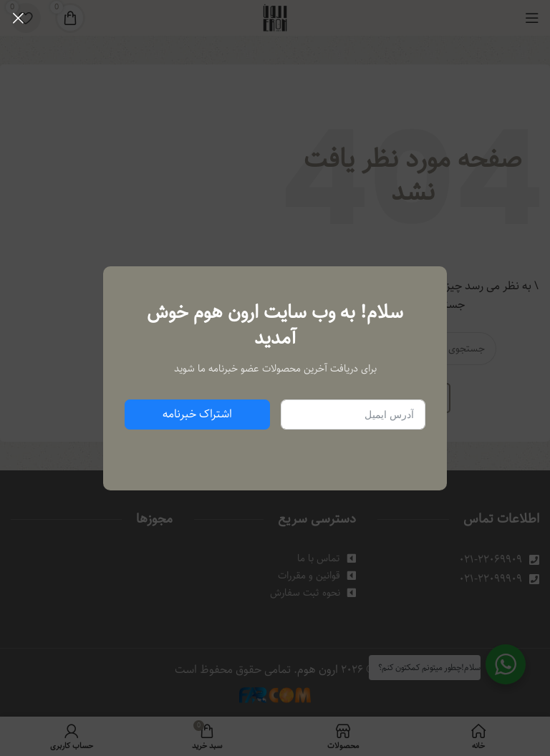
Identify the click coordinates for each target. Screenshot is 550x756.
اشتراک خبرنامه (197, 414)
